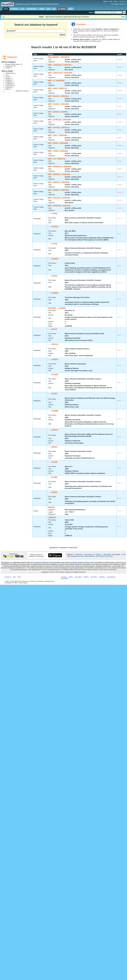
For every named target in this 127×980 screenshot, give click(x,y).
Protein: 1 (9, 68)
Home (6, 9)
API (54, 9)
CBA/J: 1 (8, 89)
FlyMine (71, 577)
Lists (22, 9)
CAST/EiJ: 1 (9, 87)
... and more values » (22, 91)
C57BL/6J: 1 (10, 82)
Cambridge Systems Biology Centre (82, 563)
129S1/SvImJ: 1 (11, 73)
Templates (14, 9)
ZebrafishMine (111, 577)
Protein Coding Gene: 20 (14, 64)
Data (49, 9)
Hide (123, 17)
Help (111, 1)
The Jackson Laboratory (40, 563)
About (116, 1)
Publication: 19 (10, 66)
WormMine (94, 577)
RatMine (86, 577)
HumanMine (65, 578)
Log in (106, 1)
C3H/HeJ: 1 (9, 80)
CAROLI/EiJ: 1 (10, 86)
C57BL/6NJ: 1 (10, 84)
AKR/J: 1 (8, 77)
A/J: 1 (7, 75)
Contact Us (123, 1)
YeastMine (102, 577)
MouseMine (78, 577)
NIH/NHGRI (5, 564)
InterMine (57, 563)
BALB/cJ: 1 (9, 79)
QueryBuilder (32, 9)
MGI (29, 563)
